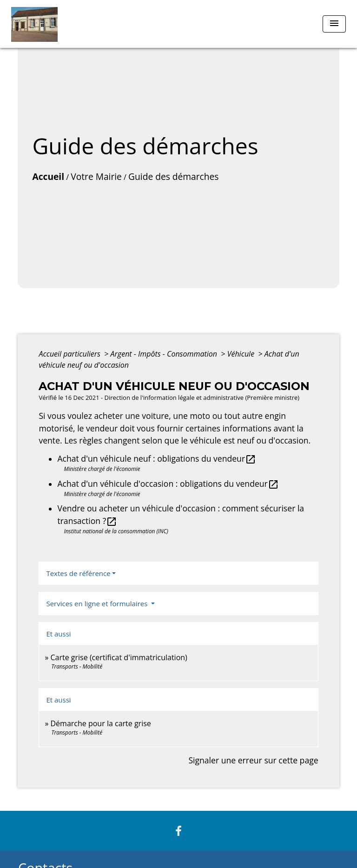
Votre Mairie (96, 176)
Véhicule (242, 354)
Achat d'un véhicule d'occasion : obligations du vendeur (168, 484)
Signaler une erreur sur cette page (253, 760)
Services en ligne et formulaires (98, 603)
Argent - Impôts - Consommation (165, 354)
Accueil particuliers (70, 354)
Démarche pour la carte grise (101, 723)
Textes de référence (78, 573)
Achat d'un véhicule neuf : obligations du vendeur (157, 458)
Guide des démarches (173, 176)
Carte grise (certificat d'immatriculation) (119, 657)
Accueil (48, 176)
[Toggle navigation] (334, 24)
